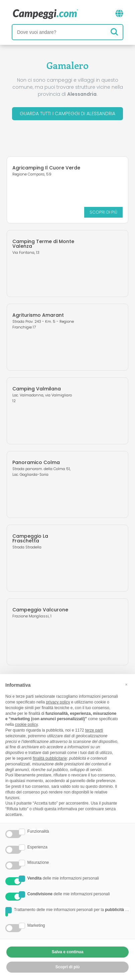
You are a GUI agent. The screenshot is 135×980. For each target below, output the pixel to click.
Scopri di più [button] (68, 967)
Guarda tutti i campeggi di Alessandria (67, 114)
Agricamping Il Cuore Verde (46, 168)
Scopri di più (103, 212)
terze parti (94, 730)
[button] (126, 685)
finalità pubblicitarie (50, 758)
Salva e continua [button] (68, 952)
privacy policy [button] (58, 702)
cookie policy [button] (26, 725)
